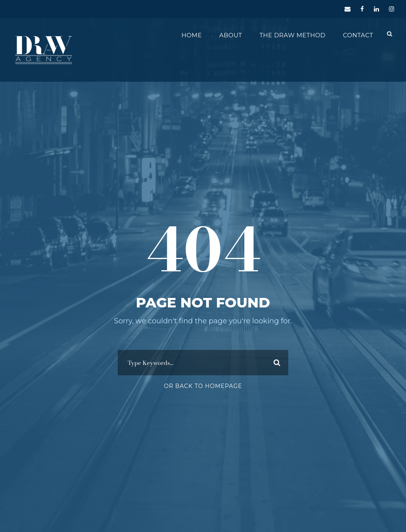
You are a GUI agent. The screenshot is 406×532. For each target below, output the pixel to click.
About (231, 35)
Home (192, 35)
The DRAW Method (292, 35)
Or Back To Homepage (203, 386)
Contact (358, 35)
